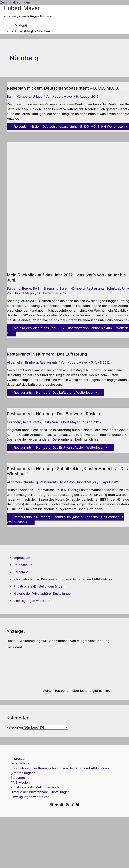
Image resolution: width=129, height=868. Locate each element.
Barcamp (14, 288)
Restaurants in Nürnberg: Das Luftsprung (47, 354)
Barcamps (21, 572)
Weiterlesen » (55, 392)
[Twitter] (57, 805)
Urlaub (38, 96)
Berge (27, 288)
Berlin (37, 288)
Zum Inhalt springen (15, 2)
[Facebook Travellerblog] (78, 805)
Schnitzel (113, 288)
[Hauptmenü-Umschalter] (19, 25)
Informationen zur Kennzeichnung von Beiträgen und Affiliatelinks (63, 579)
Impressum (22, 558)
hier (106, 691)
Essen (64, 288)
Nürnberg (23, 96)
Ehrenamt (50, 288)
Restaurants (96, 288)
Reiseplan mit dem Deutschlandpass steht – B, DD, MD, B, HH (67, 88)
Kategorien (15, 727)
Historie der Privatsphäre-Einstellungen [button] (43, 593)
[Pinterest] (67, 805)
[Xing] (72, 805)
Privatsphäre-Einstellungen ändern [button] (39, 586)
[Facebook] (62, 805)
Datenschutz (23, 565)
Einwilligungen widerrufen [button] (33, 601)
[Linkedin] (51, 805)
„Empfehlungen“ (23, 773)
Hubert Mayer (22, 8)
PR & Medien (20, 782)
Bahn (11, 96)
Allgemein (14, 362)
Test (46, 422)
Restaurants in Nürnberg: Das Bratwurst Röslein (53, 414)
